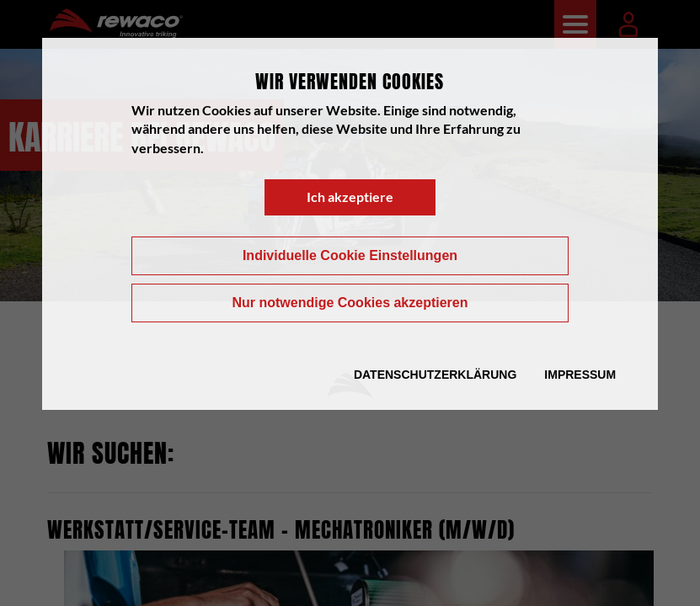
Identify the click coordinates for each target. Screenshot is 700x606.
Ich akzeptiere (350, 197)
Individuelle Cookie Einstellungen (350, 255)
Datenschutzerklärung (435, 375)
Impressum (580, 375)
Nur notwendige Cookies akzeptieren (350, 303)
